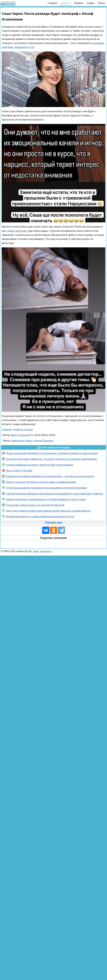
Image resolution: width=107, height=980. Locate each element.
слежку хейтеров (17, 231)
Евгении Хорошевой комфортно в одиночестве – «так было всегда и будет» (50, 476)
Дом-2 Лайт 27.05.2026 (19, 471)
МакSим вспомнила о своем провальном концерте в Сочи (40, 516)
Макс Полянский (20, 435)
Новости (66, 3)
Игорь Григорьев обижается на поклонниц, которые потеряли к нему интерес (52, 453)
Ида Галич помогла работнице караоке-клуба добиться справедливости (48, 511)
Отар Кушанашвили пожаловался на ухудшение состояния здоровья (47, 488)
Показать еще (53, 522)
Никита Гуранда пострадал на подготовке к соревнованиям (41, 482)
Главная (52, 3)
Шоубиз (79, 3)
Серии (91, 3)
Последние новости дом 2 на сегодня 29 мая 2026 (35, 505)
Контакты (46, 551)
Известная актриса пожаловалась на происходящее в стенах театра (46, 499)
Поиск (102, 3)
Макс (36, 551)
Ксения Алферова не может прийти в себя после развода (40, 465)
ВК (30, 551)
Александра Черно (22, 441)
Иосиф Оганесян (43, 441)
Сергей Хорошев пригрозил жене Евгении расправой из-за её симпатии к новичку (55, 494)
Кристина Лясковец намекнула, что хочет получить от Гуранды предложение (52, 459)
